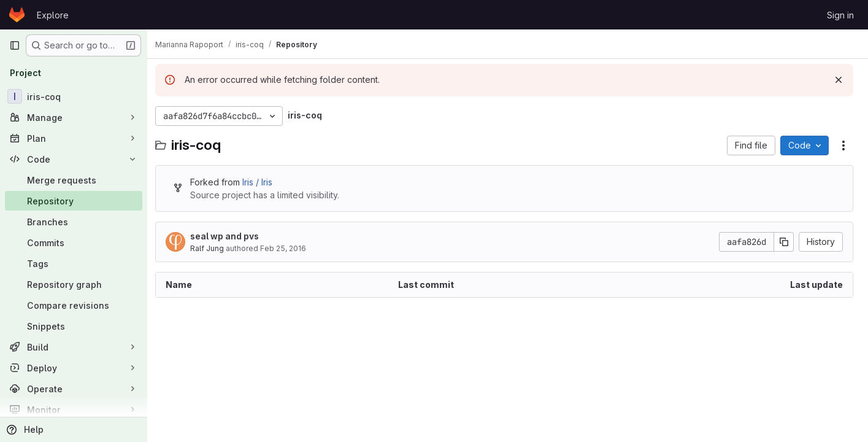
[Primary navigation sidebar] (15, 45)
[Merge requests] (74, 180)
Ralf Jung (214, 248)
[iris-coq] (74, 96)
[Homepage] (17, 15)
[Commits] (74, 242)
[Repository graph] (74, 284)
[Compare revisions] (74, 305)
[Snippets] (74, 326)
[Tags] (74, 263)
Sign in (840, 15)
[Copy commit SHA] (784, 242)
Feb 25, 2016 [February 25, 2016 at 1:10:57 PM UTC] (290, 248)
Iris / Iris (264, 182)
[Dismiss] (839, 80)
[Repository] (74, 201)
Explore (53, 15)
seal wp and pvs (231, 236)
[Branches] (74, 222)
